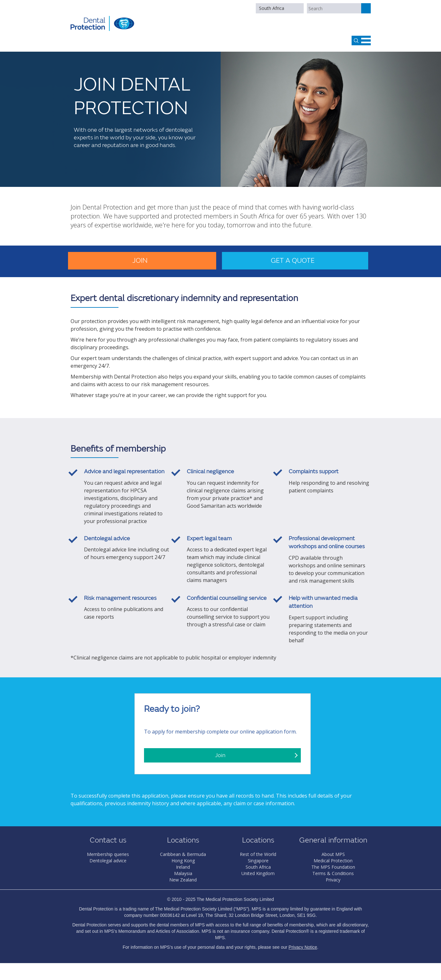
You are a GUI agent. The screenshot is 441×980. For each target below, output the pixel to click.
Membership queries (108, 854)
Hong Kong (183, 861)
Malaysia (183, 873)
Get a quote (293, 261)
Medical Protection (333, 861)
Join (140, 261)
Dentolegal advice (108, 861)
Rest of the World (258, 854)
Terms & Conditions (333, 873)
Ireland (183, 867)
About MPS (333, 854)
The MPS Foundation (333, 867)
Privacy (333, 880)
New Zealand (183, 880)
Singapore (258, 861)
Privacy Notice (303, 947)
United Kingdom (258, 873)
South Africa (272, 8)
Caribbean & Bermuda (183, 854)
